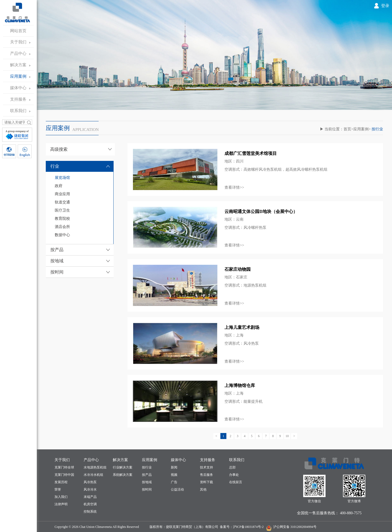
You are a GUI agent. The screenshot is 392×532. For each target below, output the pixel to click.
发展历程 (61, 482)
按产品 (147, 475)
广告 (174, 482)
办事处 (234, 475)
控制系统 (90, 512)
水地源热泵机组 (95, 467)
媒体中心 (18, 88)
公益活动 (177, 489)
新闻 (174, 467)
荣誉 (58, 489)
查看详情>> (234, 187)
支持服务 (18, 99)
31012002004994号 (303, 527)
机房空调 (90, 504)
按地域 (147, 482)
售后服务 (206, 475)
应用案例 (18, 76)
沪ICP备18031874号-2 (248, 527)
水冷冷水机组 (93, 475)
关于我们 (18, 42)
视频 (174, 475)
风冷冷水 (90, 489)
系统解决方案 (123, 475)
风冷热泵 (90, 482)
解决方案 (18, 65)
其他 (203, 489)
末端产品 (90, 497)
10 (287, 436)
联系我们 (18, 111)
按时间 (147, 489)
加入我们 (61, 497)
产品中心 (18, 53)
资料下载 (206, 482)
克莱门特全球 (64, 467)
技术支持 (206, 467)
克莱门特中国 (64, 475)
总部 (232, 467)
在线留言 (236, 482)
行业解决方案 (123, 467)
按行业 (147, 467)
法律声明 (61, 504)
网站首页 (18, 31)
